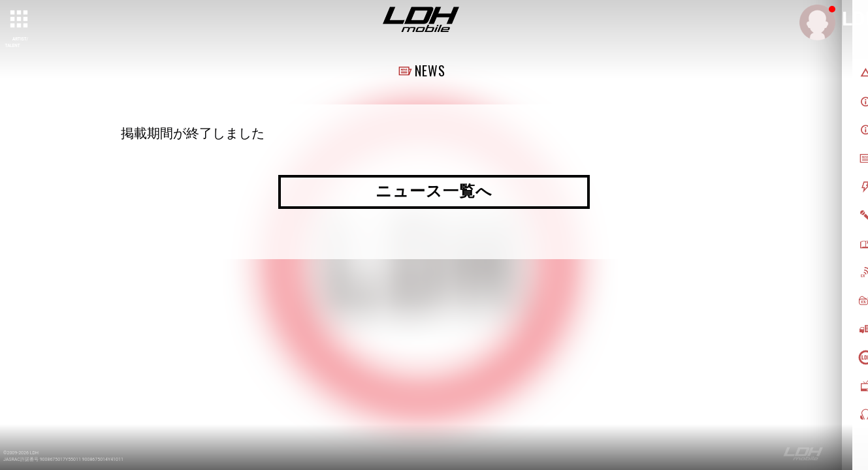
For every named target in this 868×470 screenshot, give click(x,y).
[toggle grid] (20, 20)
